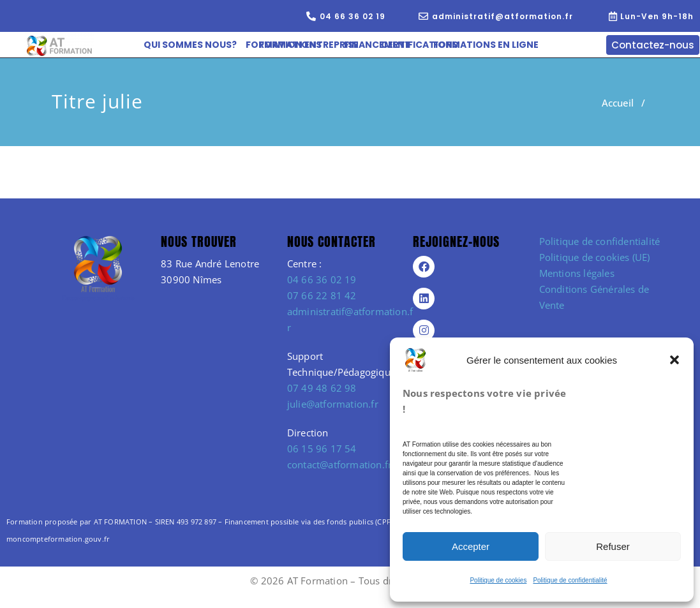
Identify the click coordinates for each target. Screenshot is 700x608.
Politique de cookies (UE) (595, 257)
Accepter (471, 546)
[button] (674, 360)
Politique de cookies (498, 580)
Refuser (613, 546)
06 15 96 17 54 (322, 449)
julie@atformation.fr (333, 404)
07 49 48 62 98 (322, 388)
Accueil (618, 103)
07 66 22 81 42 (322, 295)
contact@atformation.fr (339, 464)
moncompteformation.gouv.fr (58, 539)
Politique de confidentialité (570, 580)
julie (123, 101)
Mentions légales (577, 273)
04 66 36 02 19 (322, 279)
